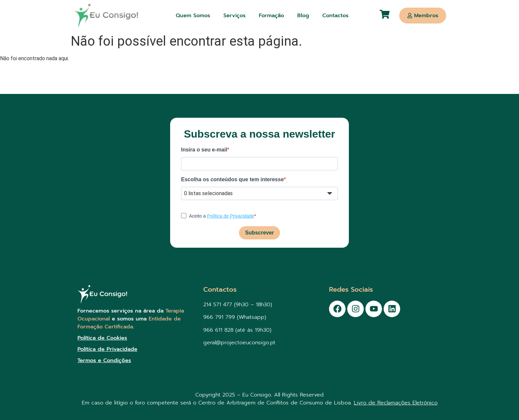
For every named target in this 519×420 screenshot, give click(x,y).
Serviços (235, 16)
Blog (303, 16)
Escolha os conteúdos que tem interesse (232, 180)
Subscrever (259, 233)
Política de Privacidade (230, 216)
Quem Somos (193, 16)
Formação (271, 16)
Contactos (335, 16)
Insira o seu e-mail (204, 150)
